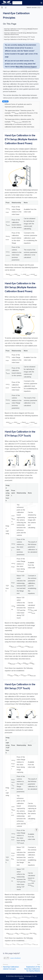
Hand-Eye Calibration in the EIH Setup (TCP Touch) (19, 39)
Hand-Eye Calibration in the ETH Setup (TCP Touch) (19, 37)
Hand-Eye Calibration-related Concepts (11, 968)
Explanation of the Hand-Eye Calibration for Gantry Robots (32, 969)
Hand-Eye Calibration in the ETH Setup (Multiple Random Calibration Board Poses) (21, 30)
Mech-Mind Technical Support (26, 67)
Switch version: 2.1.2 (33, 8)
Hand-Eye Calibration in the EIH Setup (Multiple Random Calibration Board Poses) (21, 34)
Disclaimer (22, 978)
